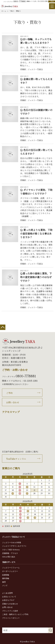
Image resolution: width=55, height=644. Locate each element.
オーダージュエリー (10, 571)
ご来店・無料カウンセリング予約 (15, 614)
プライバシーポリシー (11, 618)
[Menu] (52, 6)
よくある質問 (7, 593)
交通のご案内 (32, 452)
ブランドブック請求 (10, 611)
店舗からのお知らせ (10, 604)
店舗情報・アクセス (10, 553)
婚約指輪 (6, 578)
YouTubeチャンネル (16, 459)
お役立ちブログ (8, 600)
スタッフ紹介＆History (11, 550)
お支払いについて (9, 597)
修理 (4, 582)
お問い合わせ (13, 402)
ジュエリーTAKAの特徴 (12, 543)
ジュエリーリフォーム (11, 568)
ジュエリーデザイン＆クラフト (14, 546)
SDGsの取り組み (9, 557)
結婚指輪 (6, 575)
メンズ (5, 585)
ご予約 (52, 1)
